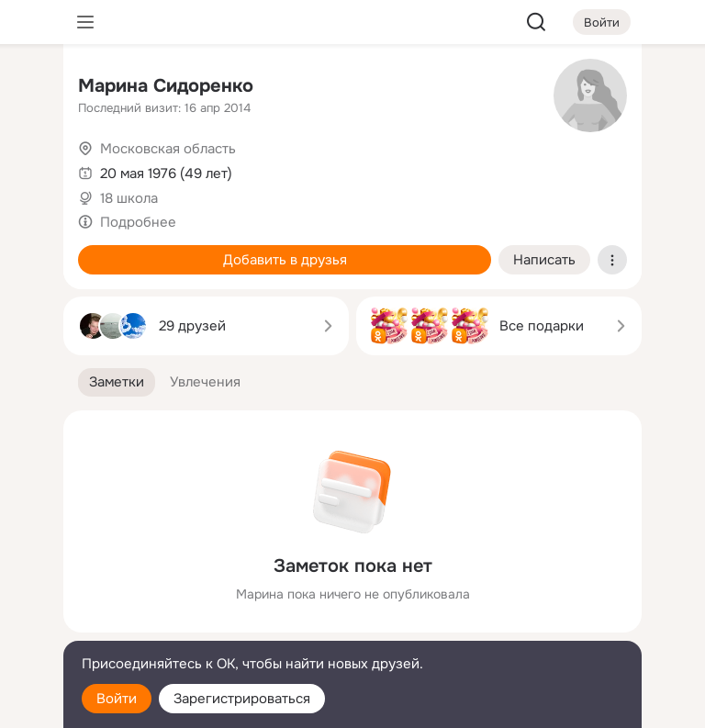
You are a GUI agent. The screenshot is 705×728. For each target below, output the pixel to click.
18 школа (129, 198)
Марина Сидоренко (166, 86)
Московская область (168, 149)
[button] (117, 382)
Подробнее (138, 222)
